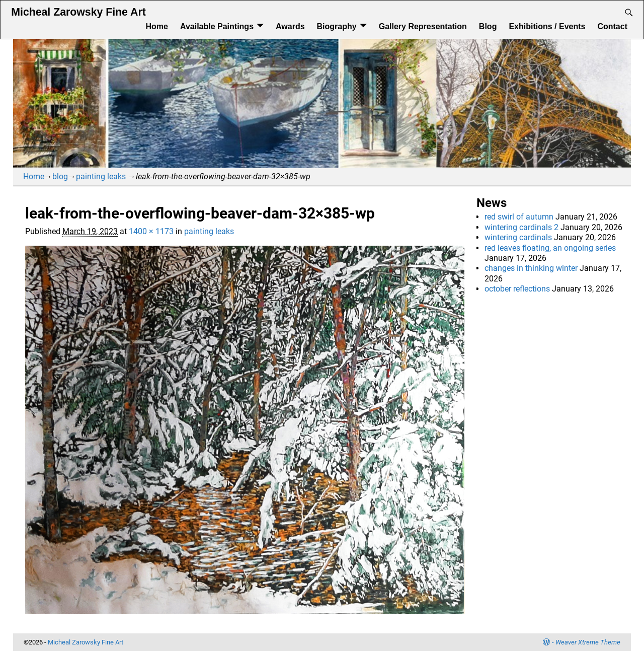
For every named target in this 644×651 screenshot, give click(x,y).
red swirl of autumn (519, 217)
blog (60, 176)
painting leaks (101, 176)
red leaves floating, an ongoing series (550, 248)
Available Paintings (217, 26)
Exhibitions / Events (547, 26)
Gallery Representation (423, 26)
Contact (612, 26)
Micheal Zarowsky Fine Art (78, 12)
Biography (337, 26)
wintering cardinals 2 (521, 227)
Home (156, 26)
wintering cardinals (518, 237)
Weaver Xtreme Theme (588, 642)
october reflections (517, 289)
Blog (488, 26)
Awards (290, 26)
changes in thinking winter (531, 268)
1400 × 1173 (151, 231)
